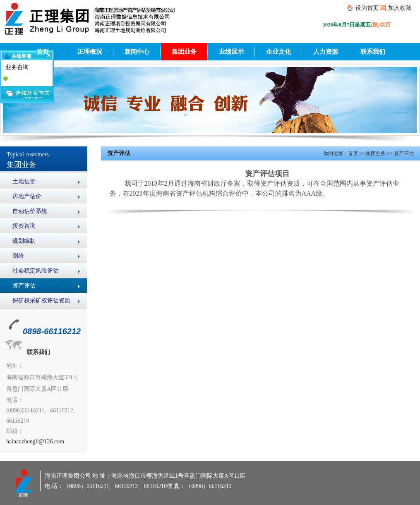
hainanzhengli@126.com (35, 442)
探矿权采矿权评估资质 (41, 300)
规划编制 (24, 241)
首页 (43, 52)
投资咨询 (24, 226)
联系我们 (373, 52)
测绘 (18, 256)
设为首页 (367, 8)
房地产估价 (27, 196)
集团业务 (184, 52)
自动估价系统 (30, 211)
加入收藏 (400, 8)
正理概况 (90, 52)
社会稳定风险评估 (36, 271)
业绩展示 (231, 52)
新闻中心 (137, 52)
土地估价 (24, 181)
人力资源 (326, 52)
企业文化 (278, 52)
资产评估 (24, 286)
